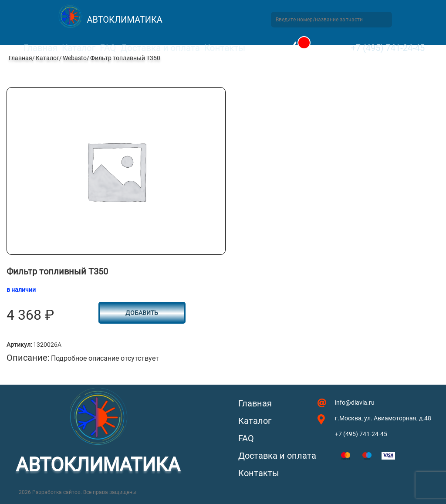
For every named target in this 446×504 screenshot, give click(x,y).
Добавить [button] (142, 313)
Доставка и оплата (160, 48)
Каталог (79, 48)
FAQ (108, 48)
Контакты (225, 48)
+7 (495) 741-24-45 (388, 48)
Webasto (75, 58)
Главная (41, 48)
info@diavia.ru (355, 403)
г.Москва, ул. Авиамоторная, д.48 (383, 418)
